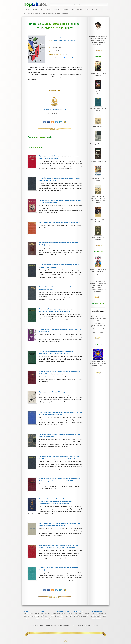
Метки (49, 10)
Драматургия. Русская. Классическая (64, 40)
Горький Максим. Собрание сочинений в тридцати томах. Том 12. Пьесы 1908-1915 (59, 266)
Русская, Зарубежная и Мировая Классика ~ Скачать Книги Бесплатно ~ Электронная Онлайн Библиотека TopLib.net (67, 633)
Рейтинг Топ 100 (79, 611)
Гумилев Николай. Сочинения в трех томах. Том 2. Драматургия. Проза (57, 288)
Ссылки (87, 10)
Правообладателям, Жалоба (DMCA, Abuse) (45, 625)
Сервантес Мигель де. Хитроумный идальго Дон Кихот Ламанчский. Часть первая (98, 191)
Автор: (51, 37)
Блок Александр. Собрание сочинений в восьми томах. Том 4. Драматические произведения (60, 413)
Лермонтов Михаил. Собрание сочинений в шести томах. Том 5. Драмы (59, 569)
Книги (35, 10)
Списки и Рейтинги (76, 10)
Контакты (95, 625)
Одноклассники (86, 625)
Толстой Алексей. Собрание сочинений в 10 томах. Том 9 (59, 222)
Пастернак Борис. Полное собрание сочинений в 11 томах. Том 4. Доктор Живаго (60, 436)
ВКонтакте (73, 625)
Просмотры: (52, 51)
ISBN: (50, 47)
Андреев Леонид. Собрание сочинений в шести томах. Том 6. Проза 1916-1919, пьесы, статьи (60, 373)
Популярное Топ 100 (63, 611)
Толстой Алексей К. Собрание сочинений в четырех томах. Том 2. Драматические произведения (60, 524)
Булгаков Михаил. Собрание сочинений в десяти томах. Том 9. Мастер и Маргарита (59, 157)
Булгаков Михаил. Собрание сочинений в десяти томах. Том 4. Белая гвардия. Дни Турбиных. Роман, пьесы (59, 547)
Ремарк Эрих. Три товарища (98, 139)
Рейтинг (66, 10)
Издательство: (53, 44)
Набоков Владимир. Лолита (98, 156)
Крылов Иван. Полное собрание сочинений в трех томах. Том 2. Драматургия (59, 244)
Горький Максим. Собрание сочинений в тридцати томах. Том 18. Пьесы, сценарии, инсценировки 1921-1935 (59, 458)
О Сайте (95, 10)
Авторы (42, 10)
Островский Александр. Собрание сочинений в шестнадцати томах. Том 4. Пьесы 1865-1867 (56, 353)
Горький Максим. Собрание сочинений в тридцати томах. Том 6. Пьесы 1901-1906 (59, 179)
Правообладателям (55, 114)
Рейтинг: (51, 54)
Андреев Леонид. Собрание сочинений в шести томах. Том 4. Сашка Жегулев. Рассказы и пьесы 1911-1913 (60, 480)
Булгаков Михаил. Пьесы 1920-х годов (53, 392)
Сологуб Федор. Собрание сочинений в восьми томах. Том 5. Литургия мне (60, 330)
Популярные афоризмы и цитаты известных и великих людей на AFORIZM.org (98, 345)
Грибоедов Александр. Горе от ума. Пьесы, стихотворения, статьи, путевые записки (60, 201)
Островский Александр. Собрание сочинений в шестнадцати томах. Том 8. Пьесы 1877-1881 (56, 310)
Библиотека (27, 10)
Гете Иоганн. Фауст (98, 123)
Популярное (57, 10)
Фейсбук (79, 625)
